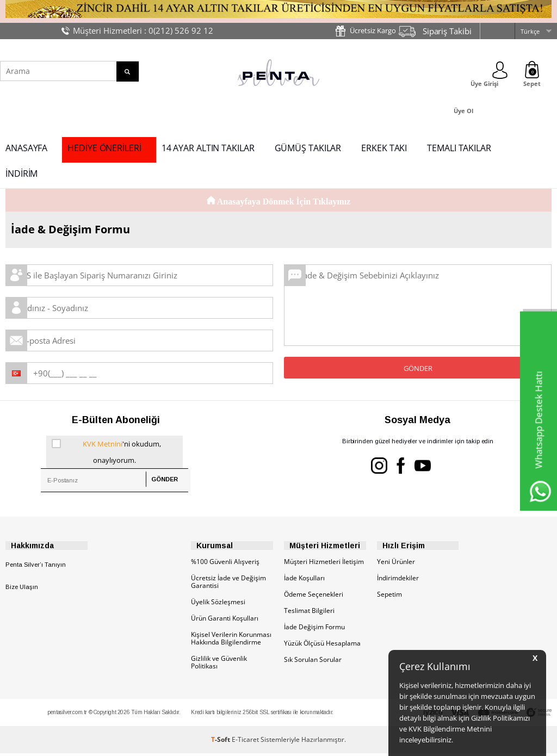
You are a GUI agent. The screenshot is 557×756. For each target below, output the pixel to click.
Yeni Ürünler (396, 564)
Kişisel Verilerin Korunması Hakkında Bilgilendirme (231, 641)
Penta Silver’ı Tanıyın (36, 567)
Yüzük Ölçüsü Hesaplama (322, 646)
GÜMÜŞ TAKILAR (308, 148)
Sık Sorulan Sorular (313, 662)
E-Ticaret (245, 742)
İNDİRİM (21, 173)
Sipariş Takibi (447, 31)
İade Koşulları (304, 581)
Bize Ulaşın (22, 590)
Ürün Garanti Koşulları (225, 621)
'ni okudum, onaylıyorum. (106, 450)
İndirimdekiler (398, 581)
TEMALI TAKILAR (459, 148)
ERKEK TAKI (384, 148)
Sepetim (389, 597)
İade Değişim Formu (314, 630)
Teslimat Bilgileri (309, 613)
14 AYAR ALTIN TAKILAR (208, 148)
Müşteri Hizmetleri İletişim (324, 564)
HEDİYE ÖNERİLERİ (104, 148)
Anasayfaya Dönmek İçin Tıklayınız (279, 202)
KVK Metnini (103, 444)
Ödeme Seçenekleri (314, 597)
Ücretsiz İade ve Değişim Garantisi (228, 584)
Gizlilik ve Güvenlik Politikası (219, 665)
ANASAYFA (26, 148)
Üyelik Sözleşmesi (218, 605)
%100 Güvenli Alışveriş (225, 564)
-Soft (221, 742)
